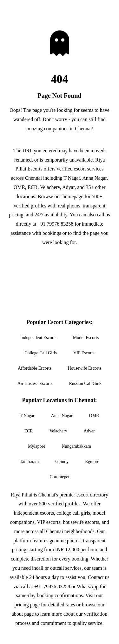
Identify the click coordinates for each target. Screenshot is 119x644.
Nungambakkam (76, 446)
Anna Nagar (62, 416)
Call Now (60, 280)
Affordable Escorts (35, 368)
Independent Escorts (38, 338)
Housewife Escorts (85, 368)
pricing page (27, 605)
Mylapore (36, 446)
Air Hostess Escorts (35, 384)
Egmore (92, 462)
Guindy (62, 462)
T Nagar (27, 416)
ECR (28, 431)
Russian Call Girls (85, 384)
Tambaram (30, 462)
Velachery (58, 431)
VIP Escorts (84, 353)
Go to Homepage (60, 261)
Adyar (89, 431)
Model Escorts (86, 338)
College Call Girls (41, 353)
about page (23, 614)
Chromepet (59, 477)
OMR (94, 416)
